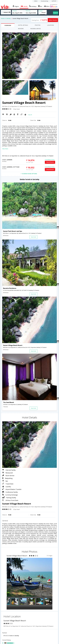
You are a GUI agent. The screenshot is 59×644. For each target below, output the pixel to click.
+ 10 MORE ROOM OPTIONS (29, 174)
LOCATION (50, 25)
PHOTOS (38, 25)
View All (30, 115)
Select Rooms (53, 20)
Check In (15, 11)
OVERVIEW (8, 25)
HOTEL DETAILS (23, 25)
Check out (28, 11)
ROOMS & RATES (36, 29)
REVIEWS (21, 29)
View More (5, 149)
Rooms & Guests (41, 10)
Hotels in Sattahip (6, 18)
